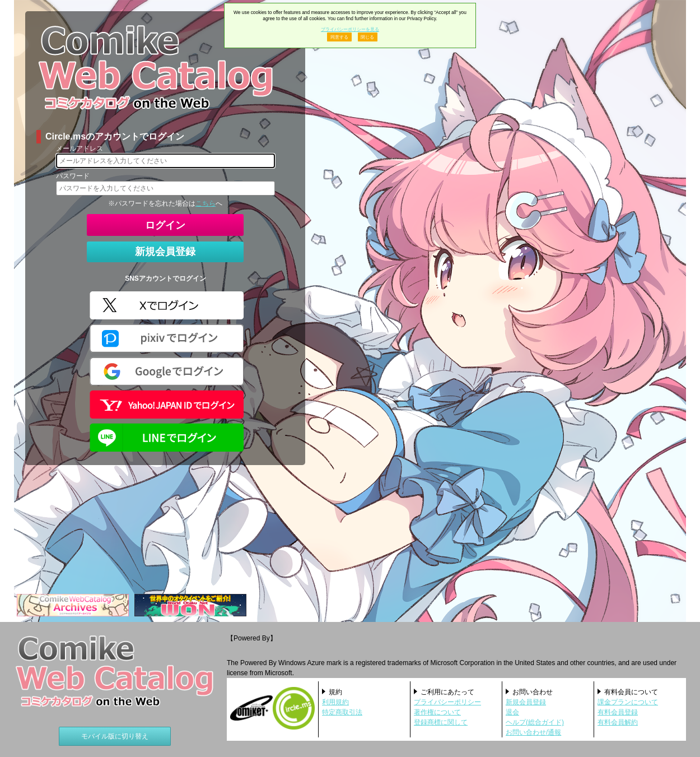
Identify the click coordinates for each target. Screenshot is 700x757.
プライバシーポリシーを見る (350, 29)
